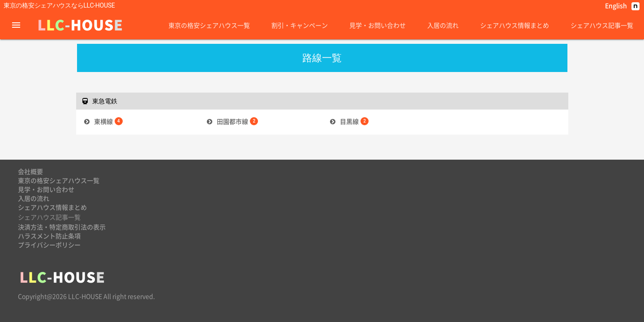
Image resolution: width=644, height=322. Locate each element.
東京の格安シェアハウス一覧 (209, 25)
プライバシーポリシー (49, 245)
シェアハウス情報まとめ (515, 25)
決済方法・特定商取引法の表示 (62, 227)
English (616, 5)
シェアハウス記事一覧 (602, 25)
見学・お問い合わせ (378, 25)
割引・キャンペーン (300, 25)
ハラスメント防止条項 (49, 236)
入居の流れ (443, 25)
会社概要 (30, 171)
